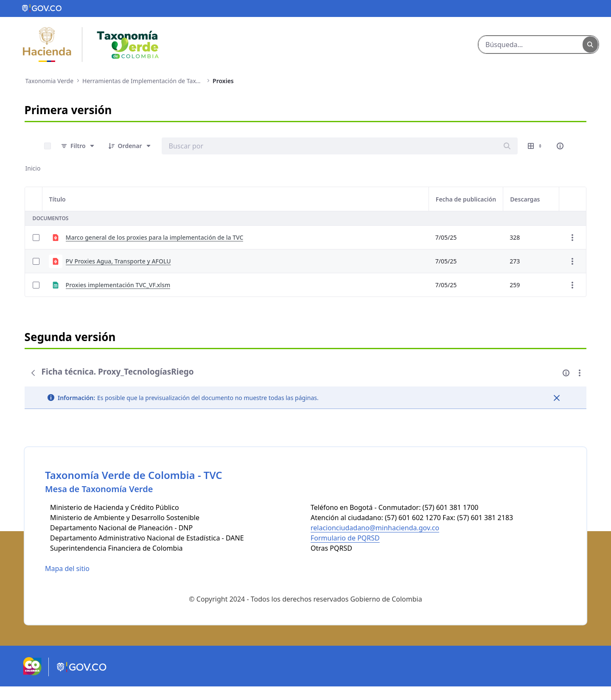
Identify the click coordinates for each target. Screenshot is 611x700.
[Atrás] (33, 373)
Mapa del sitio (67, 582)
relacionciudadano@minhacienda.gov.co (375, 541)
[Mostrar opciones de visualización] (535, 146)
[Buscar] (531, 45)
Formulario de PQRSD (345, 552)
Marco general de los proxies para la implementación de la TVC (155, 237)
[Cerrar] (557, 398)
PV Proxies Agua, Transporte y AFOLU (118, 261)
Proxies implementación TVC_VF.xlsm (118, 285)
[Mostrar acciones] (572, 238)
